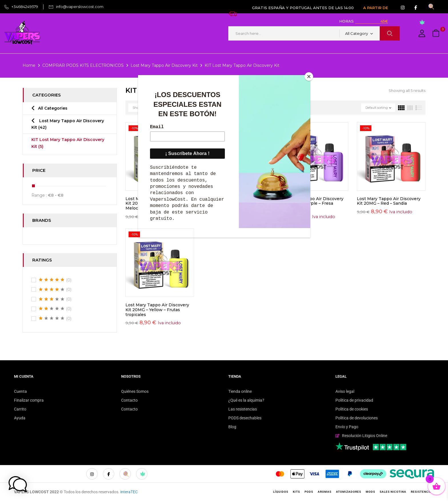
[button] (437, 34)
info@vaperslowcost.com (80, 7)
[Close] (309, 77)
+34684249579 (25, 7)
